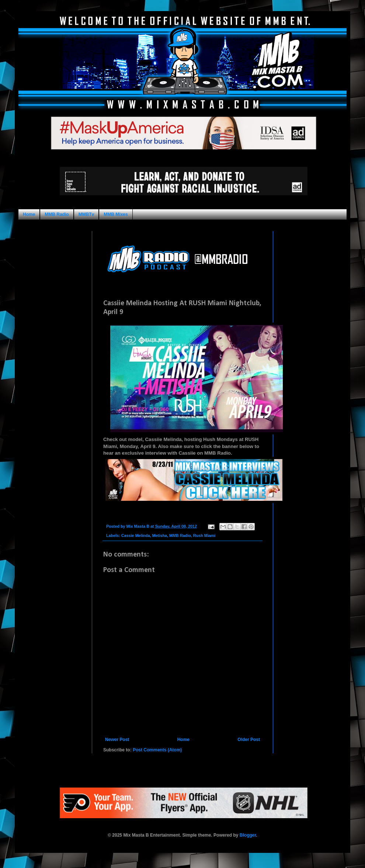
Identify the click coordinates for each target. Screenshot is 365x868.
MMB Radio (57, 214)
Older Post (249, 740)
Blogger (248, 835)
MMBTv (86, 214)
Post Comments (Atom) (157, 750)
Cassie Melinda (136, 535)
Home (29, 214)
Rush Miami (204, 535)
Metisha (160, 535)
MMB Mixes (116, 214)
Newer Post (117, 740)
